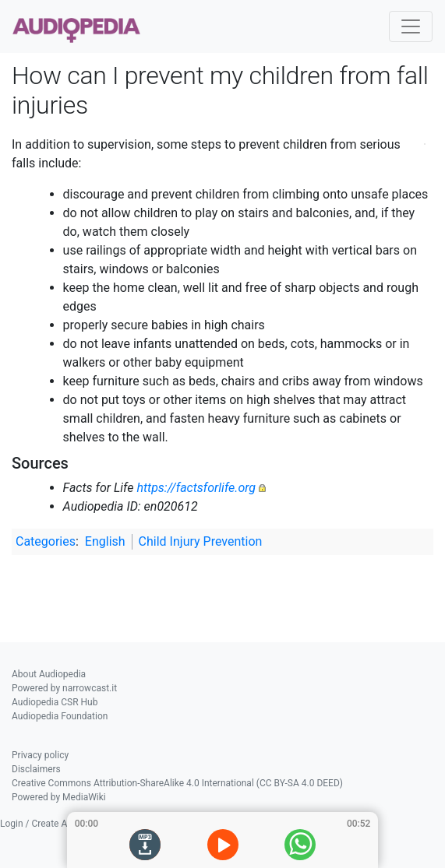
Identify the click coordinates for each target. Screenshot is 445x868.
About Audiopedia (49, 674)
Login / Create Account (48, 824)
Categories (46, 541)
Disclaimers (36, 769)
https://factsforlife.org (196, 488)
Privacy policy (40, 755)
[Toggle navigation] (411, 26)
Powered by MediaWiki (59, 797)
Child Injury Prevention (201, 541)
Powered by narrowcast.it (64, 688)
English (105, 541)
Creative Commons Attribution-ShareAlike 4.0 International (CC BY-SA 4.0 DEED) (177, 783)
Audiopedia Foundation (60, 716)
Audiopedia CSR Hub (55, 702)
